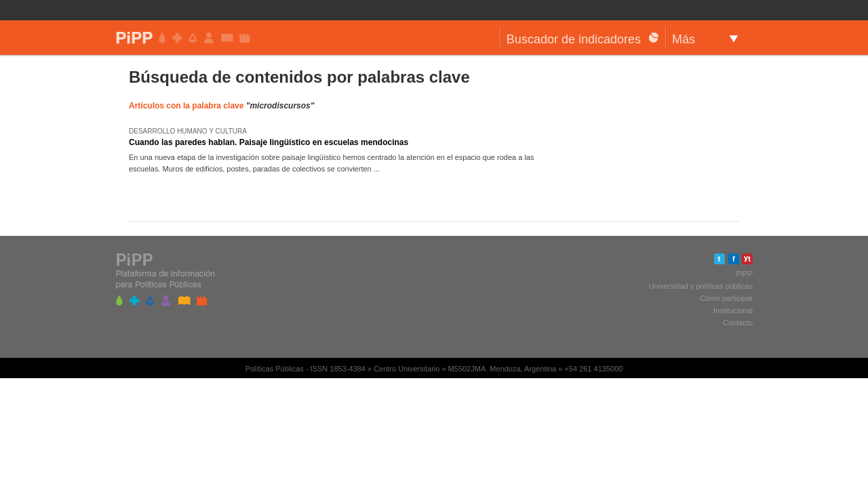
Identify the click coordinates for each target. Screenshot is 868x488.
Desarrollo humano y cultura (188, 131)
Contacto (738, 323)
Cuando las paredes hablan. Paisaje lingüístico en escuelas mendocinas (269, 142)
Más (684, 39)
